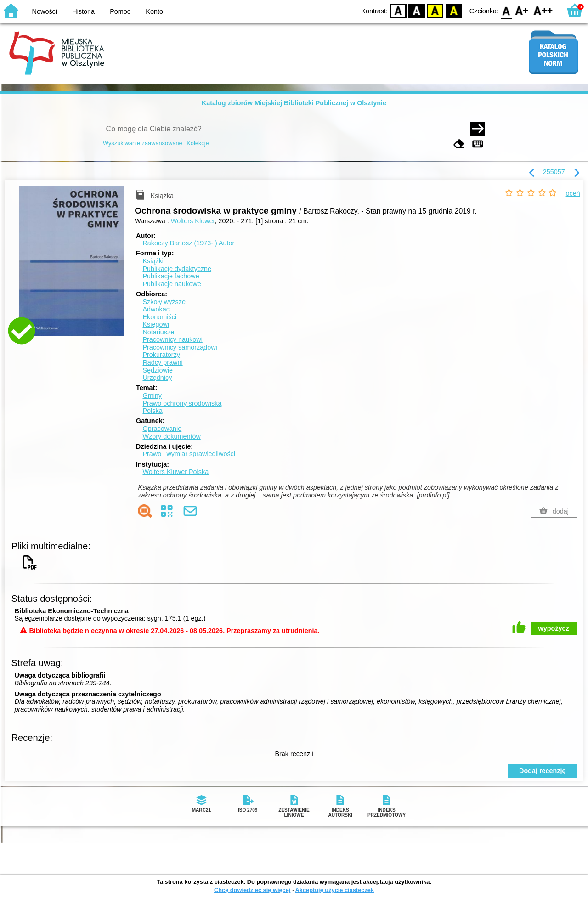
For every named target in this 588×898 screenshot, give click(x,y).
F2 (543, 10)
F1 (522, 10)
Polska (152, 411)
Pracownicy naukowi (172, 339)
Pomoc (120, 11)
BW (417, 10)
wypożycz (554, 628)
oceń (573, 193)
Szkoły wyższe (164, 302)
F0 (506, 10)
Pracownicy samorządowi (180, 347)
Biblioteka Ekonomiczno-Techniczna (72, 611)
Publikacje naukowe (172, 284)
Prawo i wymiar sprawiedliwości (189, 454)
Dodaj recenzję (543, 771)
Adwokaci (157, 309)
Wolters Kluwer (193, 221)
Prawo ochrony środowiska (182, 403)
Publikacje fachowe (171, 276)
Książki (153, 261)
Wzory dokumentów (171, 436)
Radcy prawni (162, 362)
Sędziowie (158, 370)
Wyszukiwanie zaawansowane (143, 143)
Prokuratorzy (161, 355)
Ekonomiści (159, 317)
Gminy (152, 395)
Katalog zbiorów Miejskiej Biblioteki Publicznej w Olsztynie (294, 103)
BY (454, 10)
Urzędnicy (157, 378)
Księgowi (156, 324)
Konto (154, 11)
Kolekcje (198, 143)
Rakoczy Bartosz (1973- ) (188, 243)
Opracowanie (162, 429)
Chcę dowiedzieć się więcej (252, 890)
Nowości (45, 11)
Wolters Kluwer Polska (175, 472)
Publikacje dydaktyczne (177, 269)
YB (435, 10)
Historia (83, 11)
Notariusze (158, 332)
